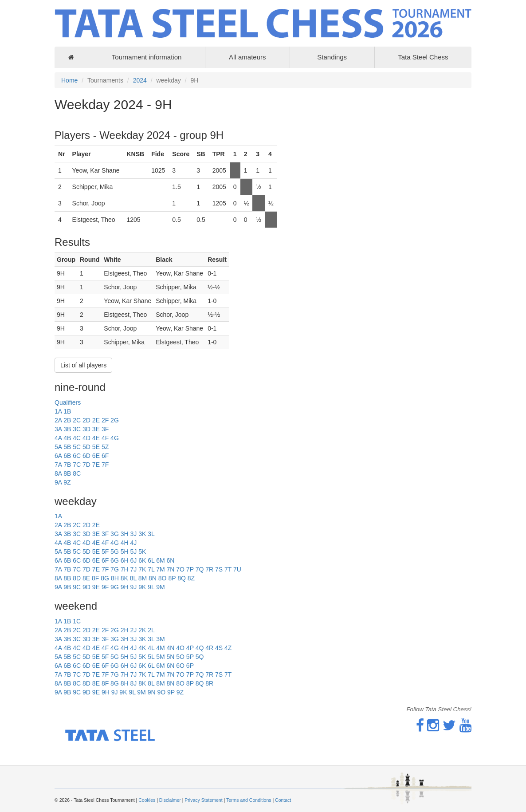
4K (142, 648)
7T (228, 569)
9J (133, 587)
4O (180, 648)
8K (124, 578)
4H (125, 543)
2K (142, 630)
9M (160, 587)
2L (151, 630)
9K (142, 587)
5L (151, 657)
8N (153, 578)
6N (170, 560)
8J (133, 683)
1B (67, 411)
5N (170, 657)
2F (105, 420)
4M (160, 648)
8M (143, 578)
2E (96, 420)
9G (115, 587)
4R (209, 648)
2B (67, 420)
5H (125, 552)
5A (58, 447)
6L (151, 560)
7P (190, 569)
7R (209, 569)
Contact (283, 800)
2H (125, 630)
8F (95, 578)
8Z (191, 578)
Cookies (147, 800)
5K (142, 552)
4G (115, 438)
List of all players (83, 365)
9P (171, 692)
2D (86, 420)
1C (77, 621)
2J (133, 630)
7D (86, 465)
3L (151, 534)
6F (105, 456)
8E (86, 578)
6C (77, 456)
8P (172, 578)
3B (67, 429)
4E (96, 438)
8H (115, 578)
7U (237, 569)
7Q (200, 569)
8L (133, 578)
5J (133, 552)
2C (77, 420)
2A (58, 420)
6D (86, 456)
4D (86, 438)
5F (105, 552)
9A (58, 482)
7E (96, 465)
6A (58, 456)
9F (105, 587)
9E (96, 587)
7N (170, 569)
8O (163, 578)
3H (125, 534)
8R (209, 683)
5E (96, 447)
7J (133, 569)
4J (133, 543)
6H (125, 560)
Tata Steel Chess (423, 57)
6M (160, 560)
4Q (200, 648)
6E (96, 456)
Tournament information (147, 57)
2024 (140, 80)
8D (77, 578)
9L (151, 587)
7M (160, 569)
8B (67, 473)
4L (151, 648)
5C (77, 447)
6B (67, 456)
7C (77, 465)
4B (67, 438)
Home (69, 80)
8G (105, 578)
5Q (200, 657)
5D (86, 447)
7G (115, 569)
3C (77, 429)
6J (133, 560)
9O (161, 692)
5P (190, 657)
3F (105, 429)
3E (96, 429)
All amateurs (247, 57)
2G (115, 420)
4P (190, 648)
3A (58, 429)
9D (86, 587)
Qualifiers (68, 402)
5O (180, 657)
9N (152, 692)
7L (151, 569)
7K (142, 569)
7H (125, 569)
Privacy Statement (203, 800)
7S (219, 569)
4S (219, 648)
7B (67, 465)
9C (77, 587)
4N (170, 648)
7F (105, 465)
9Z (67, 482)
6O (180, 666)
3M (160, 639)
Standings (332, 57)
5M (160, 657)
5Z (105, 447)
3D (86, 429)
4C (77, 438)
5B (67, 447)
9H (125, 587)
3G (115, 534)
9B (67, 587)
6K (142, 560)
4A (58, 438)
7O (180, 569)
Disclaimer (170, 800)
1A (58, 411)
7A (58, 465)
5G (115, 552)
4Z (228, 648)
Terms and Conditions (249, 800)
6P (190, 666)
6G (115, 560)
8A (58, 473)
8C (77, 473)
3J (133, 534)
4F (105, 438)
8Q (182, 578)
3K (142, 534)
